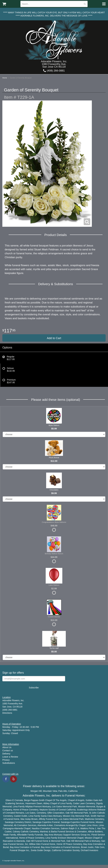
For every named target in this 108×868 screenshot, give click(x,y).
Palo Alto (63, 791)
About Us (7, 747)
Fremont (38, 807)
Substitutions (9, 763)
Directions (7, 713)
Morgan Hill (36, 791)
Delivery (6, 754)
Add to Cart (54, 338)
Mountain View (50, 791)
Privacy (6, 760)
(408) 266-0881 (54, 71)
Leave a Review (10, 757)
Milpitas (29, 807)
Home (5, 78)
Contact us (8, 750)
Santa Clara (47, 816)
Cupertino (47, 822)
